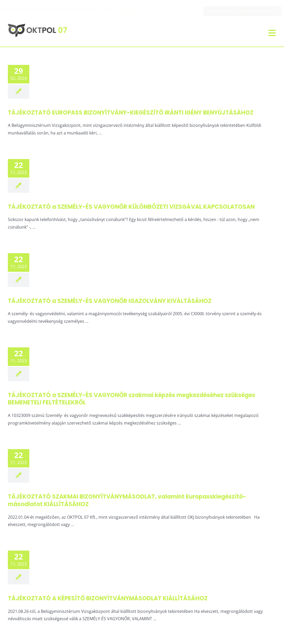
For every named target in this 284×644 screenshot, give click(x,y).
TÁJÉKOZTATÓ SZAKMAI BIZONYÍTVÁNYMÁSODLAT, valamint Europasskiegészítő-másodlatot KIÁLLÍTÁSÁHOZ (127, 500)
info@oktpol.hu (136, 9)
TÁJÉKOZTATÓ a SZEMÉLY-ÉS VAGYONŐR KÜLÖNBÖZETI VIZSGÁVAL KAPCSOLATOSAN (131, 207)
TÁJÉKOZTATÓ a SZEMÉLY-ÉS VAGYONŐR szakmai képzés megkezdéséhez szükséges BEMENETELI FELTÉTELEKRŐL (132, 399)
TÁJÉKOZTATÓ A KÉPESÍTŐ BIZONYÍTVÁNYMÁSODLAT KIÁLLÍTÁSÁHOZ (108, 598)
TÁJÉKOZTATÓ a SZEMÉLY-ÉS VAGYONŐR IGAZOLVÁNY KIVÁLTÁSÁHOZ (110, 301)
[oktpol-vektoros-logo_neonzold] (37, 26)
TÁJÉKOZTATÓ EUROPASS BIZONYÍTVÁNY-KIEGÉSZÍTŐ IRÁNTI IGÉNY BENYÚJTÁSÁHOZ (131, 113)
